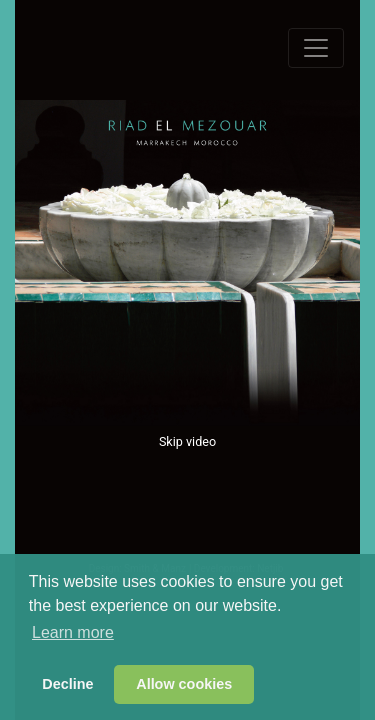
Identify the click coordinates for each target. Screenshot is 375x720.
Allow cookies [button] (184, 684)
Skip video (187, 441)
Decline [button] (67, 684)
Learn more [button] (73, 632)
